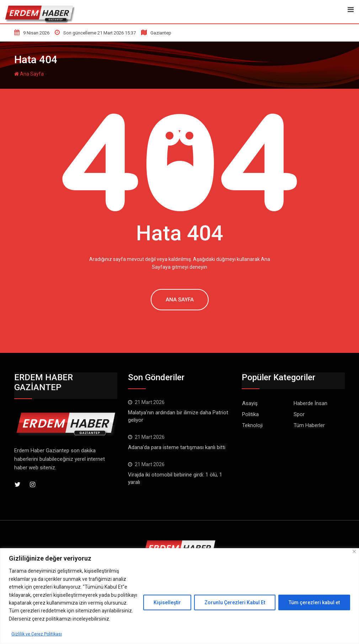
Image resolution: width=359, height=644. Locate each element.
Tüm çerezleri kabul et (314, 602)
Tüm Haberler (309, 425)
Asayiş (250, 403)
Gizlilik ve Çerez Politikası (39, 634)
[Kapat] (354, 552)
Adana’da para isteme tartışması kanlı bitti (177, 447)
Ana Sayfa (29, 74)
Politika (250, 414)
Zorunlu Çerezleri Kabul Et (235, 602)
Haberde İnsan (310, 403)
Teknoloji (252, 425)
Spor (299, 414)
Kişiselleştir (167, 602)
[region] (179, 596)
